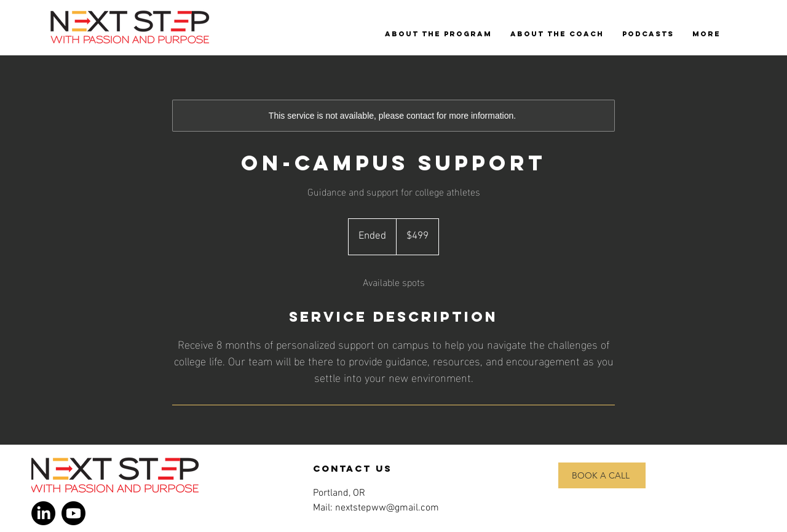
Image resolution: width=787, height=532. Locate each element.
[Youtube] (73, 513)
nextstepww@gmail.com (387, 508)
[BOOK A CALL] (602, 475)
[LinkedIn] (43, 513)
